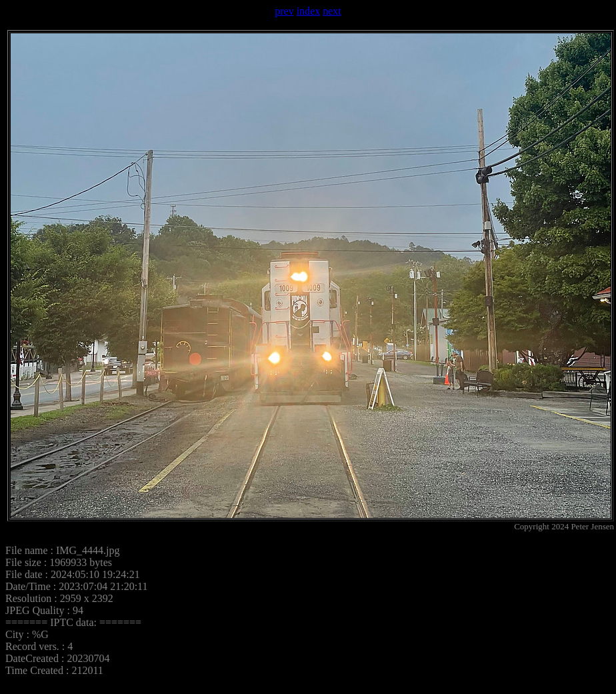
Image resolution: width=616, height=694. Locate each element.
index (309, 11)
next (332, 11)
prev (284, 11)
